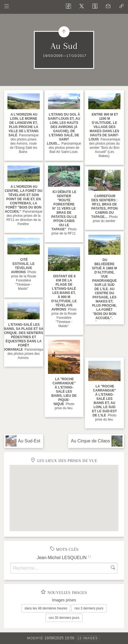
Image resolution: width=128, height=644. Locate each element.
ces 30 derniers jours (64, 618)
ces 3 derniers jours (89, 608)
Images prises (64, 600)
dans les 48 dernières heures (46, 608)
